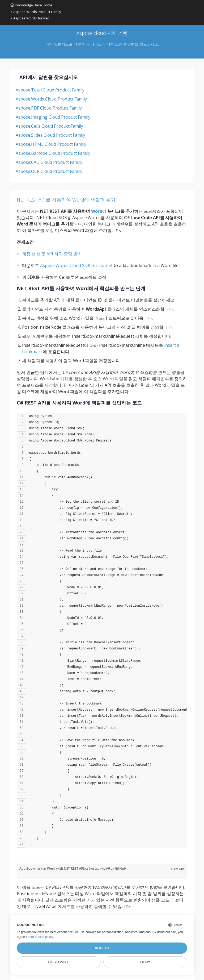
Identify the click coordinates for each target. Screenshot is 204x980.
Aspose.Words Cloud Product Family (51, 99)
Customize (59, 962)
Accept (102, 948)
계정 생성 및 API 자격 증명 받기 (52, 254)
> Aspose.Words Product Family (36, 12)
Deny (145, 962)
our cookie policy (41, 937)
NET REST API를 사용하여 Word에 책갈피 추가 (66, 200)
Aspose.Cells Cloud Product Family (49, 126)
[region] (102, 633)
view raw (178, 868)
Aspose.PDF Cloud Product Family (49, 108)
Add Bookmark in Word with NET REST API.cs (54, 868)
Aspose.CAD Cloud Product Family (49, 162)
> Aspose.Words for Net (30, 18)
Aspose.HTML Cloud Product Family (51, 144)
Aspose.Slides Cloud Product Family (50, 135)
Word (97, 211)
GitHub (120, 868)
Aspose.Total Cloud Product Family (50, 90)
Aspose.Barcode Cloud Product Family (53, 153)
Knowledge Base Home (31, 5)
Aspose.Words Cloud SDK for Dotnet (76, 265)
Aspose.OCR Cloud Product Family (49, 171)
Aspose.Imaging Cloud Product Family (53, 117)
